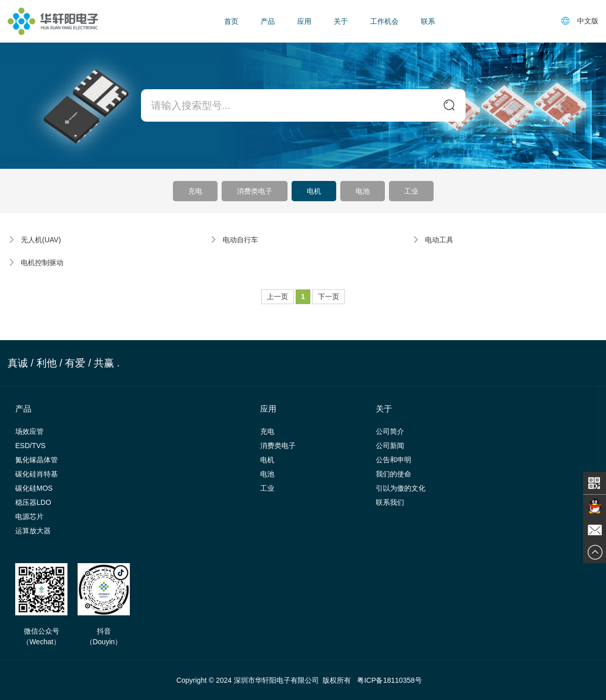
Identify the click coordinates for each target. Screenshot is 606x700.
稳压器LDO (33, 502)
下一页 (329, 297)
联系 (428, 21)
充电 (195, 191)
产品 (268, 21)
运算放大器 (33, 531)
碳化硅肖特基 (37, 474)
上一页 (277, 297)
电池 (363, 191)
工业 (411, 191)
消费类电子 (255, 191)
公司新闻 (390, 446)
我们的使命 (394, 474)
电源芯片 (29, 517)
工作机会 (384, 21)
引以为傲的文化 (401, 488)
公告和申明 (394, 460)
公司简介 (390, 431)
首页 (231, 21)
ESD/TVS (30, 446)
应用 (304, 21)
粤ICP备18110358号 (389, 680)
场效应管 (29, 431)
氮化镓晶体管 (37, 460)
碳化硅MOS (34, 488)
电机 (314, 191)
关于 (341, 21)
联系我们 (390, 502)
